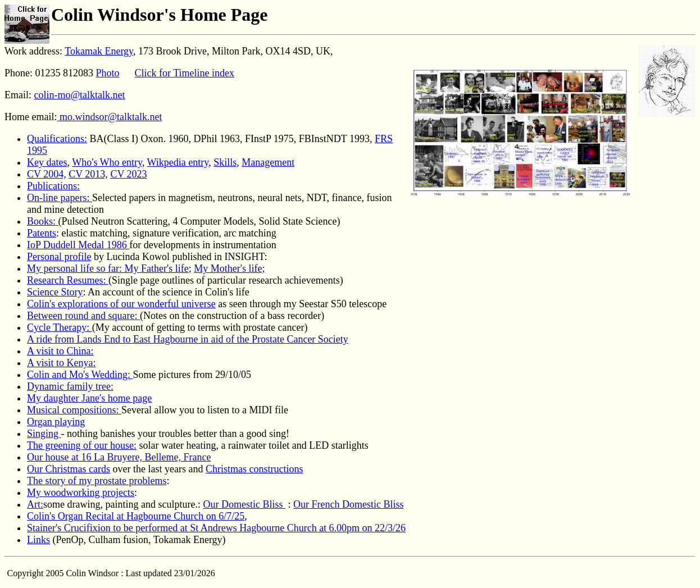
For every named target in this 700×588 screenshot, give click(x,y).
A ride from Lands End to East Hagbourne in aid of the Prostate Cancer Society (188, 339)
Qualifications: (57, 139)
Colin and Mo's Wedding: (80, 375)
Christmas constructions (254, 469)
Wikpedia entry (178, 162)
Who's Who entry (107, 162)
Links (38, 540)
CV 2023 (128, 174)
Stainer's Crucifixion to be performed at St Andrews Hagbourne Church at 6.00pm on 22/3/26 (216, 528)
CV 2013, (88, 174)
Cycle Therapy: (60, 327)
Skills (225, 162)
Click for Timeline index (185, 73)
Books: (43, 221)
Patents (42, 233)
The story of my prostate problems (97, 481)
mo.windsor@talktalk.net (109, 117)
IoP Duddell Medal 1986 (78, 245)
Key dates (47, 162)
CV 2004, (47, 174)
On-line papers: (60, 198)
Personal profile (59, 257)
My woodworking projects (81, 493)
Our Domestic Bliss (244, 504)
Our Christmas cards (69, 469)
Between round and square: (83, 316)
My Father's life (156, 268)
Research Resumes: (68, 280)
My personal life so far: (76, 268)
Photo (108, 73)
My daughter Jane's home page (89, 398)
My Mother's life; (229, 268)
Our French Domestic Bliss (348, 504)
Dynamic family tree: (70, 386)
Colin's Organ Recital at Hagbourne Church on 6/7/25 (136, 516)
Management (268, 162)
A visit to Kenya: (62, 363)
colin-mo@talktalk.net (80, 95)
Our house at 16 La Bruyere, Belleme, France (119, 457)
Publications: (53, 186)
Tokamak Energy (99, 51)
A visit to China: (60, 351)
